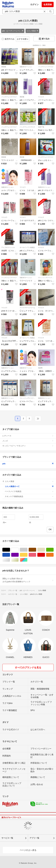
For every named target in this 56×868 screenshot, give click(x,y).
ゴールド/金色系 (19, 560)
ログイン (34, 4)
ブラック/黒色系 (10, 550)
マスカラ (41, 97)
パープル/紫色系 (19, 555)
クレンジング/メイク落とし (46, 278)
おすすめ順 (23, 39)
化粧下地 (41, 127)
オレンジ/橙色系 (54, 555)
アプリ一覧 (34, 838)
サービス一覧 (7, 838)
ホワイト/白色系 (19, 550)
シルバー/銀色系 (10, 560)
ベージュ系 (45, 550)
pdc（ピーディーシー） (13, 31)
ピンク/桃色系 (36, 555)
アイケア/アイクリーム (27, 308)
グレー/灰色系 (27, 550)
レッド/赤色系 (45, 555)
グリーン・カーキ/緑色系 (54, 550)
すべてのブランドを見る (28, 668)
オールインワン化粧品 (27, 247)
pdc (28, 464)
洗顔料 (40, 368)
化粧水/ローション (26, 67)
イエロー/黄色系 (27, 555)
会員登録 (48, 4)
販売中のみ (8, 39)
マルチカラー (27, 560)
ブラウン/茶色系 (36, 550)
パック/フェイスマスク (46, 67)
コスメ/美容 (32, 31)
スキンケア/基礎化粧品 (29, 496)
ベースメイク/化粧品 (29, 491)
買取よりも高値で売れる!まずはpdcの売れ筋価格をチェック (28, 580)
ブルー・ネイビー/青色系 (10, 555)
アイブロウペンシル (8, 247)
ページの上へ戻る (28, 850)
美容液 (4, 67)
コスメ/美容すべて (29, 486)
